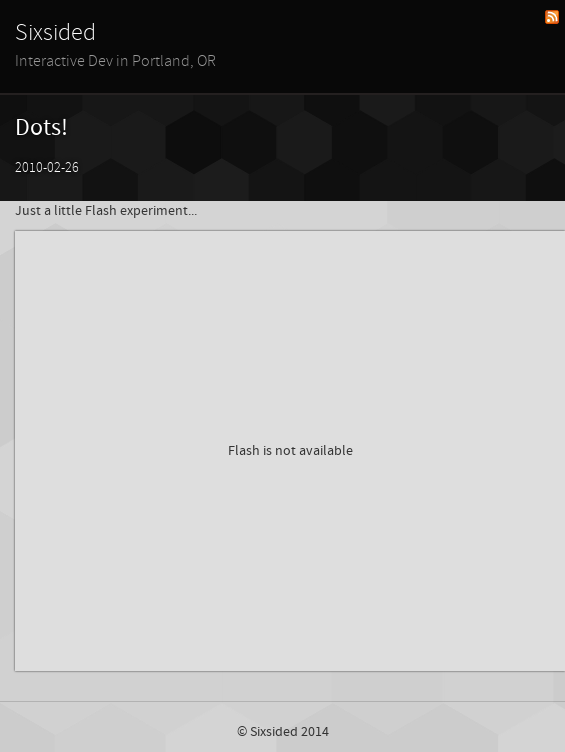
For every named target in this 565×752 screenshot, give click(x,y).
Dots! (41, 128)
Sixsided (55, 33)
